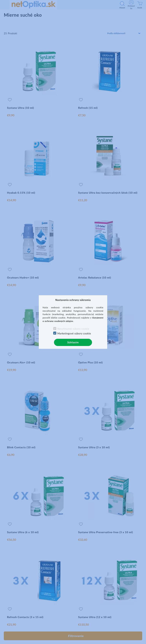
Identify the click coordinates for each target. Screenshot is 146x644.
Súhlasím (73, 342)
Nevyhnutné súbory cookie (73, 329)
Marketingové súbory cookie (74, 333)
